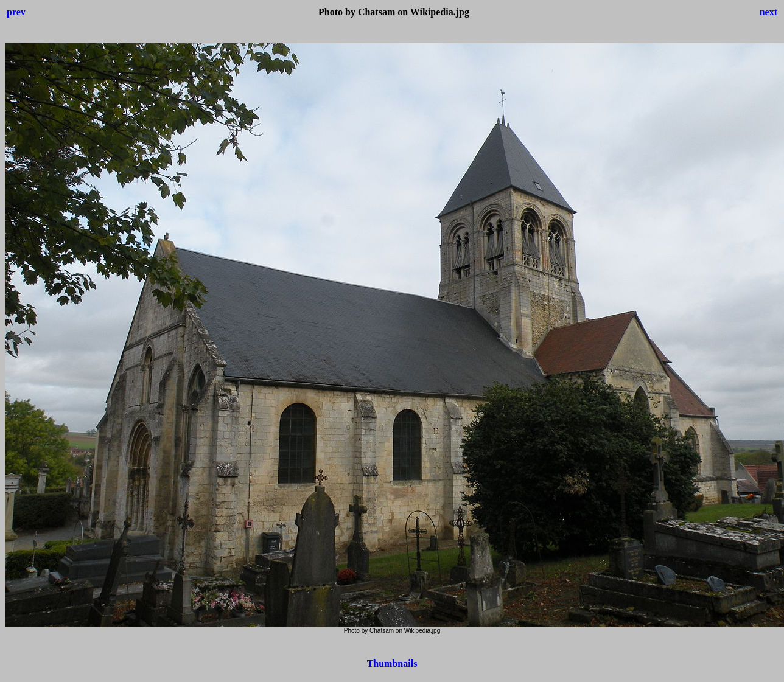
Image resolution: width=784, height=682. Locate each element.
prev (16, 12)
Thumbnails (392, 663)
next (768, 12)
